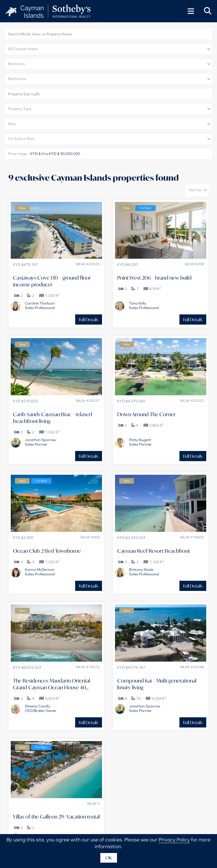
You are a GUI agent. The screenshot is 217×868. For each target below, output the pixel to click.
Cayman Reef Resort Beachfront (154, 551)
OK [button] (109, 858)
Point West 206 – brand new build (154, 278)
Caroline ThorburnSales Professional (40, 305)
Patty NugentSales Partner (140, 442)
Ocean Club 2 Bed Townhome (47, 551)
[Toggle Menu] (191, 11)
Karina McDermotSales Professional (40, 572)
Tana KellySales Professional (144, 305)
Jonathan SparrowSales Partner (40, 442)
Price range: (18, 154)
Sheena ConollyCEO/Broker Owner (41, 708)
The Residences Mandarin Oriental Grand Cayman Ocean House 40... (52, 684)
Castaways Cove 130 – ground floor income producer (52, 281)
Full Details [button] (89, 319)
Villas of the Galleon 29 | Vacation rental (56, 817)
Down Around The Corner (147, 414)
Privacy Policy (174, 840)
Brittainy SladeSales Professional (144, 572)
